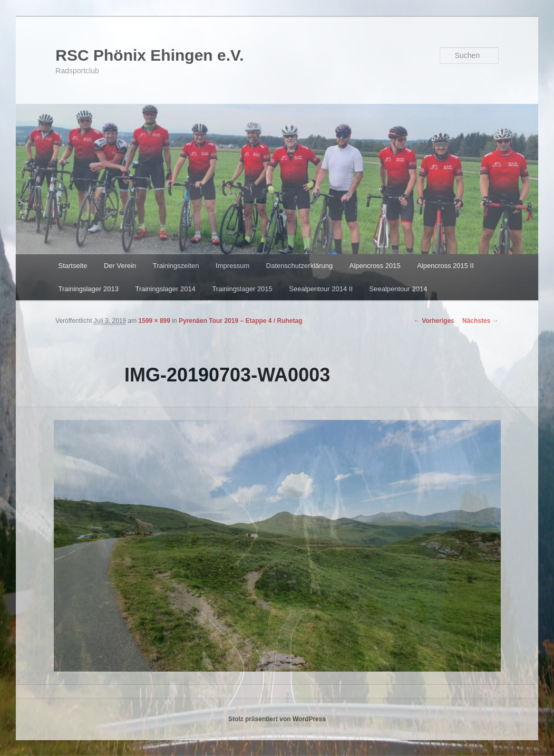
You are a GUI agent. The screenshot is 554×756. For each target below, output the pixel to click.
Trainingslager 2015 (242, 289)
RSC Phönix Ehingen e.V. (149, 55)
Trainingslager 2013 (89, 289)
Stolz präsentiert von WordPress (277, 719)
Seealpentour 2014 (399, 289)
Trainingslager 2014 (165, 289)
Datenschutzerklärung (299, 266)
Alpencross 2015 (375, 266)
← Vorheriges (434, 321)
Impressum (232, 266)
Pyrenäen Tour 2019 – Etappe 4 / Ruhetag (241, 321)
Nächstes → (480, 321)
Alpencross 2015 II (445, 266)
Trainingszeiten (176, 266)
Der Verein (120, 266)
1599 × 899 (154, 321)
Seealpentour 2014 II (321, 289)
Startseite (73, 266)
